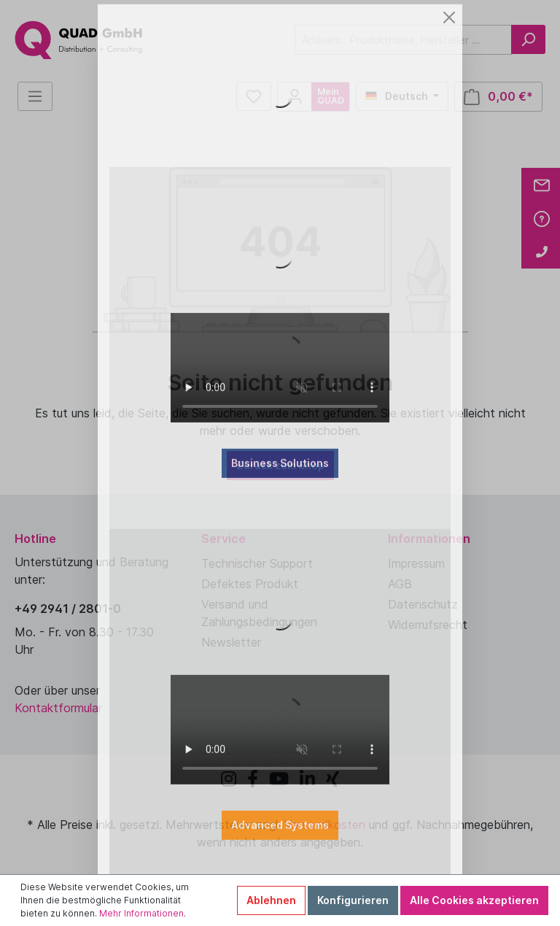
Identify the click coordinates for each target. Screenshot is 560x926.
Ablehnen (271, 900)
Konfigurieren (353, 900)
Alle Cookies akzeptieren (474, 900)
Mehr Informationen (141, 913)
